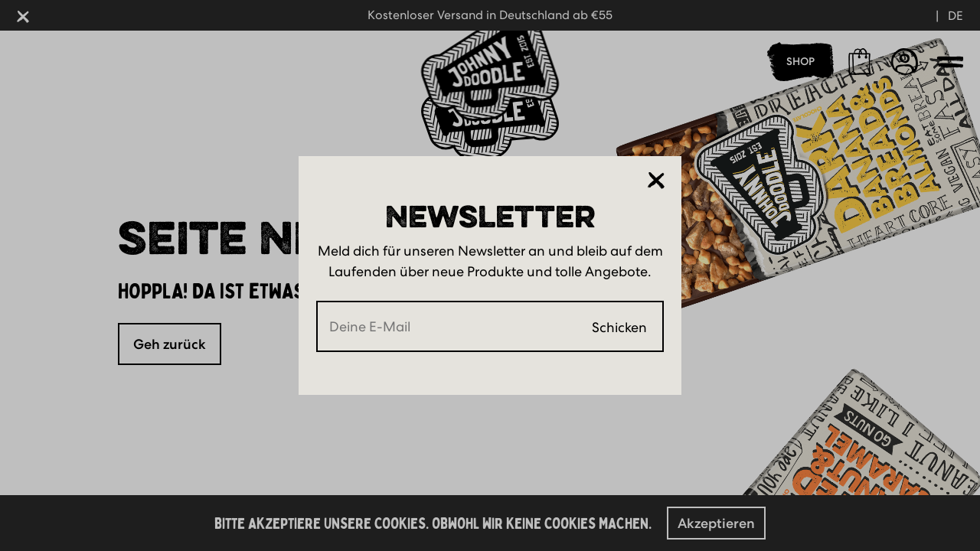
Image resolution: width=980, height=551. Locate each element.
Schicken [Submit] (619, 326)
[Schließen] (656, 180)
